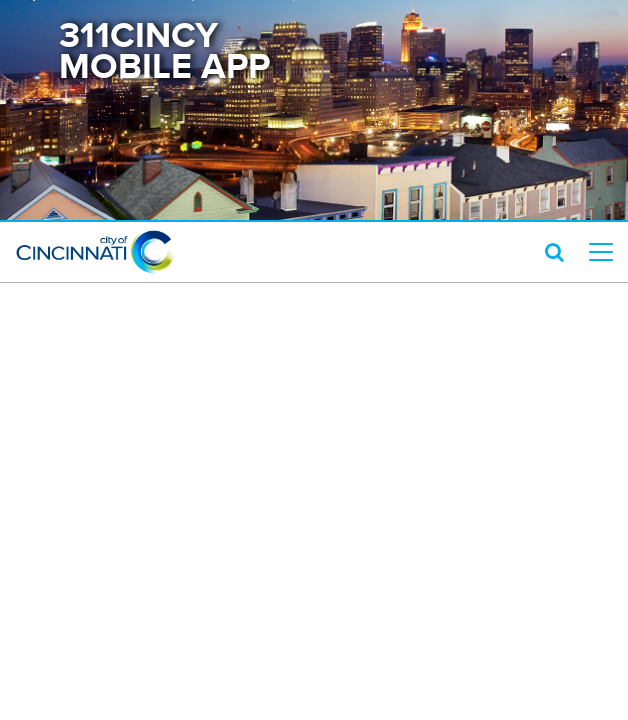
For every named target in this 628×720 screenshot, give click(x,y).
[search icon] (554, 252)
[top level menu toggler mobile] (601, 252)
